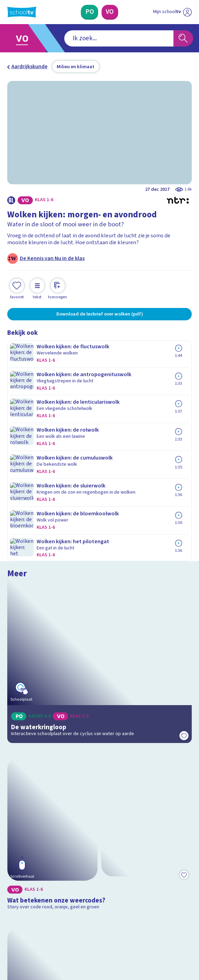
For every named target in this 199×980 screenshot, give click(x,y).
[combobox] (90, 38)
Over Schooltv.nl (32, 814)
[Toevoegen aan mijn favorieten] (17, 288)
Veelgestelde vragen (38, 804)
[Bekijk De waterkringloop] (99, 404)
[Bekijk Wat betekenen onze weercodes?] (99, 518)
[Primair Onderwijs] (90, 12)
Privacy (18, 824)
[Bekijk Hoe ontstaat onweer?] (99, 630)
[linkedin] (41, 925)
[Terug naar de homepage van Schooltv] (22, 12)
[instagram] (26, 925)
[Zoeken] (183, 38)
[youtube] (56, 925)
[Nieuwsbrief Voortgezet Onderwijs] (135, 873)
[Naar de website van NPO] (187, 12)
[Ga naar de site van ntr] (166, 941)
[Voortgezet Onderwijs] (110, 12)
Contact (19, 795)
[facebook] (11, 925)
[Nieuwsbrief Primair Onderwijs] (65, 873)
